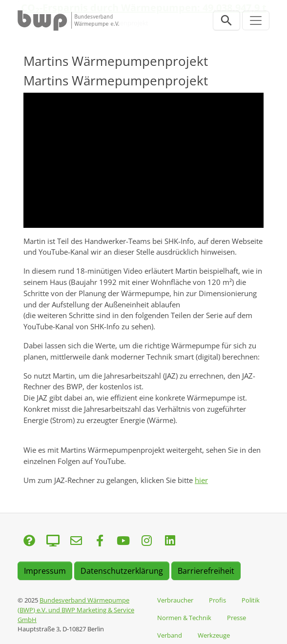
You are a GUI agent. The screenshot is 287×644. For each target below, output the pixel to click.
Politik (251, 600)
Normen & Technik (184, 618)
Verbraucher (175, 600)
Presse (236, 618)
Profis (217, 600)
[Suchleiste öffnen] (226, 20)
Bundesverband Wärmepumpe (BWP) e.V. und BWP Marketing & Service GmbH (76, 610)
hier (201, 480)
